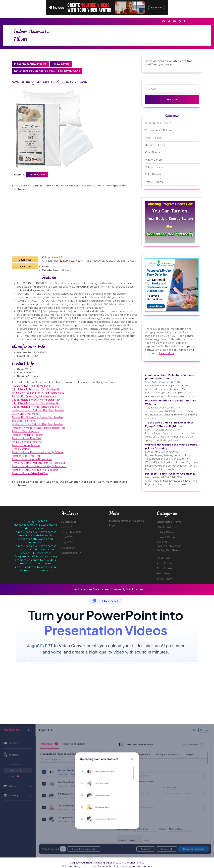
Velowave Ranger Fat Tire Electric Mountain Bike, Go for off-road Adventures (107, 866)
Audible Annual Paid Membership (31, 386)
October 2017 (69, 548)
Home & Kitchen (166, 537)
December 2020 (71, 532)
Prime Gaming (20, 449)
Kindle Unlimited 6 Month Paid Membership (37, 424)
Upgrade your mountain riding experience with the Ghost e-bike (107, 863)
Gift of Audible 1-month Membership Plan (36, 407)
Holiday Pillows (155, 145)
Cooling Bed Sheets (158, 123)
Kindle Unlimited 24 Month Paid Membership (38, 393)
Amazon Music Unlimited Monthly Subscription (39, 466)
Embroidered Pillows (159, 130)
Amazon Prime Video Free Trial (30, 473)
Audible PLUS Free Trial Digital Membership (37, 417)
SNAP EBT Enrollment (25, 414)
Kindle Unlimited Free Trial (27, 442)
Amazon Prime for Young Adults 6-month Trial (39, 428)
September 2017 (71, 553)
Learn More (167, 353)
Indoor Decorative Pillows (30, 64)
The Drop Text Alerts (24, 421)
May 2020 (67, 542)
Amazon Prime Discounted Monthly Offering (38, 452)
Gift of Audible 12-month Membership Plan (37, 389)
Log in (113, 525)
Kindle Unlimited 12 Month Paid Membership (38, 410)
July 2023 (67, 527)
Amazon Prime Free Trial (26, 438)
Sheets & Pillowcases (169, 546)
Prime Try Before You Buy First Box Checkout (38, 463)
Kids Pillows (153, 152)
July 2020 (67, 537)
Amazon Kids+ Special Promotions (32, 459)
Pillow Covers (61, 64)
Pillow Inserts (154, 167)
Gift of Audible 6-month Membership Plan (36, 403)
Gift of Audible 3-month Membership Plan (36, 400)
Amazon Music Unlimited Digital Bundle (35, 470)
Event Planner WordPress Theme (96, 589)
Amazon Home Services (26, 445)
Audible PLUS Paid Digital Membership (35, 396)
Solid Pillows (153, 174)
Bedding (162, 542)
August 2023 (69, 522)
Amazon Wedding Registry (28, 435)
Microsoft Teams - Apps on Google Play (170, 474)
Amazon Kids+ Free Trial (26, 456)
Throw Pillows (154, 182)
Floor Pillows (153, 138)
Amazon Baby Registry (25, 431)
